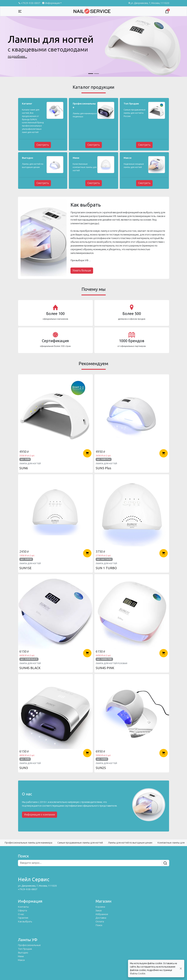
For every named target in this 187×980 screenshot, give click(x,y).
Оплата (100, 922)
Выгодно (23, 953)
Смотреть (43, 145)
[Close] (181, 969)
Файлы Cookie (138, 974)
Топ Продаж (25, 949)
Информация (51, 3)
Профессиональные (29, 945)
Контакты (23, 907)
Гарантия (23, 918)
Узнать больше (82, 271)
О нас (21, 914)
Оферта (22, 911)
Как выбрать (25, 922)
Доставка (101, 918)
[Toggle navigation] (20, 11)
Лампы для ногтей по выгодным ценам (130, 843)
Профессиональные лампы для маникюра (28, 843)
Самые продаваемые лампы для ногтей (80, 843)
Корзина (100, 907)
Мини (21, 956)
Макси (21, 960)
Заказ (99, 911)
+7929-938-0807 (29, 3)
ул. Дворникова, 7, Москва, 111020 (149, 3)
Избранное (102, 914)
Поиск (99, 925)
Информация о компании (40, 815)
